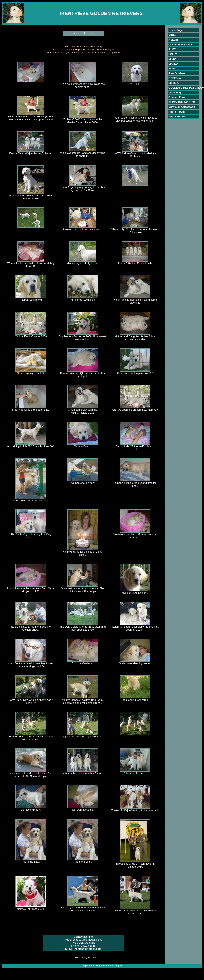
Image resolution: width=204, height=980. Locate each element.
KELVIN (173, 40)
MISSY (173, 59)
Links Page (175, 93)
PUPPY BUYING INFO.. (183, 102)
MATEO (173, 64)
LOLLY (173, 54)
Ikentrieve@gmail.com (88, 949)
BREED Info (176, 78)
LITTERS (174, 83)
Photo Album (177, 112)
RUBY (172, 49)
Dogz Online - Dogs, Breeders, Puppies (102, 966)
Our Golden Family (180, 45)
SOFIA (173, 69)
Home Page (176, 30)
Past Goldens (177, 73)
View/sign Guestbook (182, 107)
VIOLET (173, 35)
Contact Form (177, 97)
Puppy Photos (177, 117)
